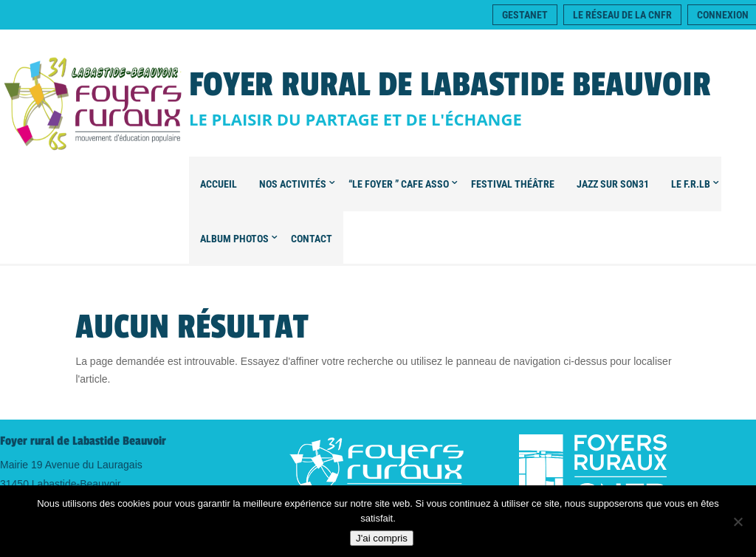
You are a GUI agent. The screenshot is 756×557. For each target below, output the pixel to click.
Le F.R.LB (691, 184)
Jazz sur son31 (613, 184)
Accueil (219, 184)
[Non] (738, 522)
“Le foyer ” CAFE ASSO (399, 184)
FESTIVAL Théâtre (513, 184)
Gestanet (525, 15)
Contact (312, 239)
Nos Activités (293, 184)
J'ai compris (382, 538)
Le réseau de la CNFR (622, 15)
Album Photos (234, 239)
